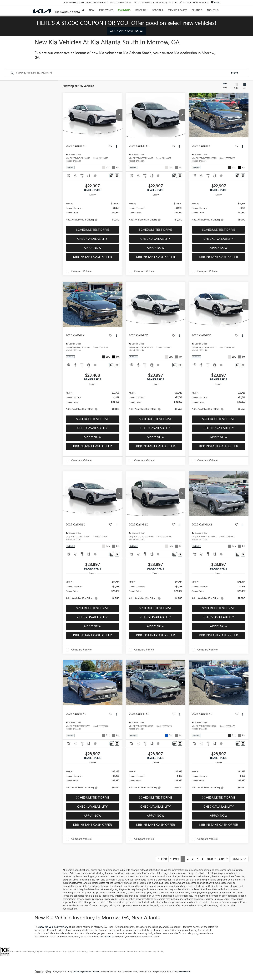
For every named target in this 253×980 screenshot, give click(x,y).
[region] (93, 212)
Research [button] (141, 10)
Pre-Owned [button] (106, 10)
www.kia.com (184, 972)
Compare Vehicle (81, 271)
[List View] (244, 86)
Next (211, 859)
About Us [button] (213, 10)
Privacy (96, 972)
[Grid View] (235, 86)
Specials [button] (158, 10)
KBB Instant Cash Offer (92, 257)
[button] (119, 115)
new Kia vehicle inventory (54, 927)
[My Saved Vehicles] (215, 3)
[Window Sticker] (117, 176)
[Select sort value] (226, 86)
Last (223, 859)
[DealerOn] (43, 972)
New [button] (92, 10)
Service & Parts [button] (177, 10)
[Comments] (112, 176)
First (162, 859)
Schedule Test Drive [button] (93, 230)
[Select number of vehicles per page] (240, 859)
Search (234, 73)
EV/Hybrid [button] (124, 10)
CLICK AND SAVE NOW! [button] (126, 31)
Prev (175, 859)
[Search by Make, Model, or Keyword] (122, 73)
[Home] (83, 10)
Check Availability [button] (92, 239)
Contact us (105, 937)
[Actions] (116, 146)
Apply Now (92, 248)
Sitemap (87, 972)
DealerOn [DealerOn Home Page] (77, 972)
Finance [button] (197, 10)
